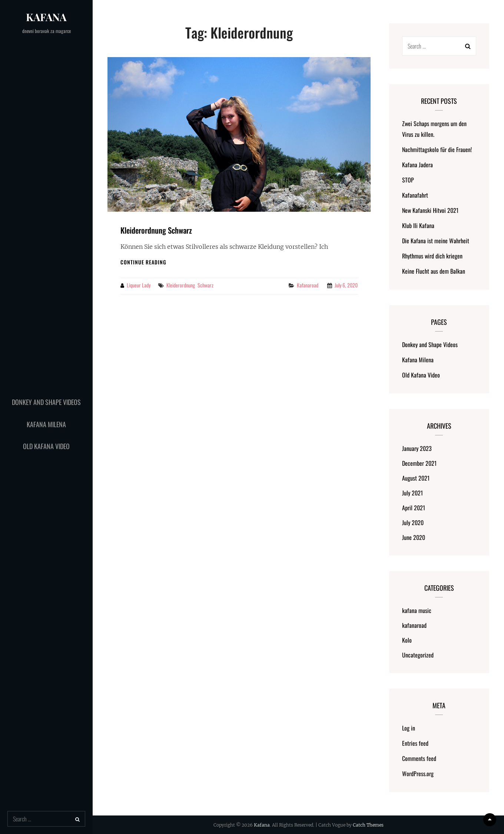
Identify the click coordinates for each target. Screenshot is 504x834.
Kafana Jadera (417, 165)
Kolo (407, 640)
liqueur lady (139, 285)
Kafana (46, 17)
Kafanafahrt (415, 195)
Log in (409, 728)
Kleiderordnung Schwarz (156, 230)
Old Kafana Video (46, 446)
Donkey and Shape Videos (46, 402)
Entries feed (415, 743)
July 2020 (413, 523)
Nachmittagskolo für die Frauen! (437, 149)
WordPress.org (418, 774)
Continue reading (143, 262)
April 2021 (414, 508)
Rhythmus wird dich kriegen (432, 256)
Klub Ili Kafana (418, 225)
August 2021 (416, 478)
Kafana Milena (46, 424)
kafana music (417, 610)
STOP (408, 180)
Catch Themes (368, 825)
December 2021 (419, 463)
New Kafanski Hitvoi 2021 (430, 210)
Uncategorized (418, 655)
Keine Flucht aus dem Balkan (434, 271)
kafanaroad (308, 285)
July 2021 (412, 493)
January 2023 (417, 448)
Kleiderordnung (181, 285)
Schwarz (205, 285)
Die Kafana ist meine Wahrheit (436, 241)
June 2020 (414, 537)
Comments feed (419, 758)
